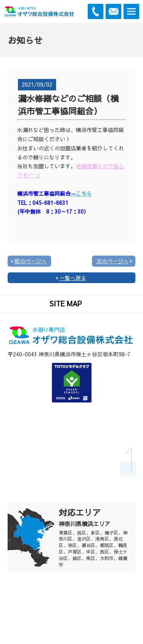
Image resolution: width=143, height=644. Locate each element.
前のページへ (31, 261)
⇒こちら (81, 193)
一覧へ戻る (73, 278)
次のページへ (112, 261)
